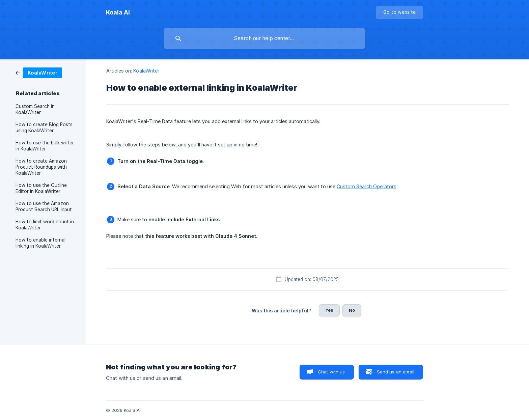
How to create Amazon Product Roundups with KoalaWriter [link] (41, 167)
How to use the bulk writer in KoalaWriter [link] (45, 146)
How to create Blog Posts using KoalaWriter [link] (44, 128)
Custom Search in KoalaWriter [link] (35, 109)
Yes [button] (329, 310)
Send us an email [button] (396, 372)
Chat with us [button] (331, 372)
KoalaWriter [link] (146, 71)
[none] (118, 12)
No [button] (352, 310)
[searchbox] (264, 38)
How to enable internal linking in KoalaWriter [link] (40, 243)
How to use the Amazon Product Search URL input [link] (44, 206)
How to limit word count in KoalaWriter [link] (45, 225)
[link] (39, 72)
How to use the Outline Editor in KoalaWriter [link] (41, 188)
